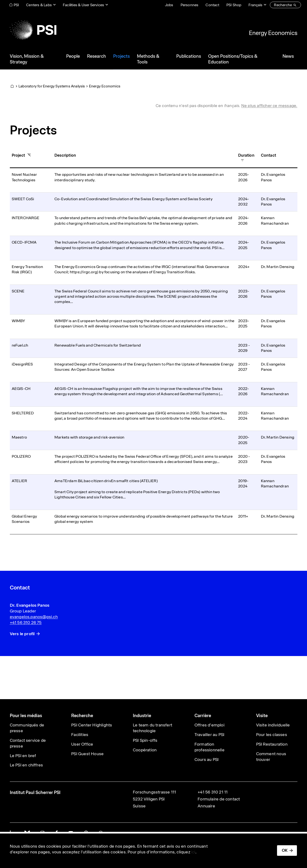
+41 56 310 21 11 (213, 792)
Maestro (19, 437)
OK (285, 850)
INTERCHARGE (26, 218)
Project (20, 155)
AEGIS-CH (21, 389)
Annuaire (206, 806)
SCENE (18, 291)
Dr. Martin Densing (278, 267)
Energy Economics (273, 33)
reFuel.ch (20, 345)
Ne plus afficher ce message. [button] (269, 106)
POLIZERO (21, 456)
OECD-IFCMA (24, 242)
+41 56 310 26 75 (26, 622)
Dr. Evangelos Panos (30, 605)
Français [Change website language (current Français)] (255, 5)
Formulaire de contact (219, 799)
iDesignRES (22, 364)
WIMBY (18, 321)
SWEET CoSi (23, 199)
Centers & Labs (39, 5)
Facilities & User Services (83, 5)
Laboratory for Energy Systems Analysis (52, 86)
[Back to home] (33, 30)
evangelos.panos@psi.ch (34, 617)
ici (193, 852)
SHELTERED (23, 413)
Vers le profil (22, 634)
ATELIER (19, 481)
